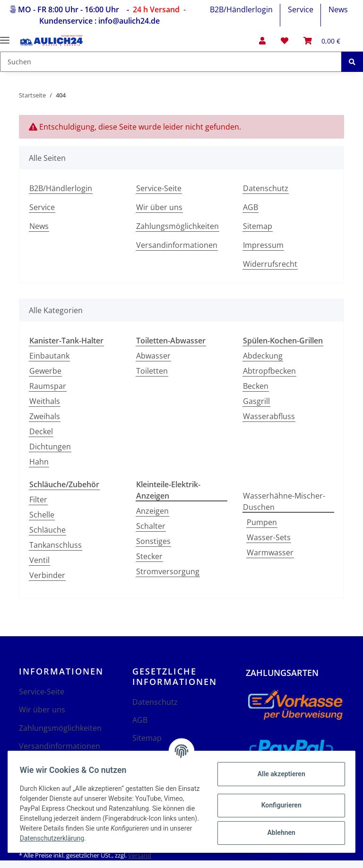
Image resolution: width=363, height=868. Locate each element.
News (338, 9)
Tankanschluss (56, 545)
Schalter (151, 526)
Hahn (39, 462)
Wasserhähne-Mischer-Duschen (284, 501)
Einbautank (49, 356)
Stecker (149, 556)
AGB (251, 207)
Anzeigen (152, 511)
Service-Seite (159, 188)
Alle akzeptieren (278, 774)
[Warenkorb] (322, 41)
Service (301, 9)
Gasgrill (256, 401)
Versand (140, 855)
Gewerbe (45, 371)
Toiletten (152, 371)
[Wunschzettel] (285, 41)
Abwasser (153, 356)
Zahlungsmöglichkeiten (177, 226)
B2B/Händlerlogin (241, 9)
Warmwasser (270, 552)
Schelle (42, 515)
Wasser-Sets (269, 537)
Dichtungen (50, 447)
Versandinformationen (177, 245)
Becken (256, 386)
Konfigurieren (278, 805)
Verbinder (47, 575)
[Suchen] (171, 62)
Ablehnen (278, 833)
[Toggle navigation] (5, 36)
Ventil (39, 560)
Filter (38, 500)
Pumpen (262, 522)
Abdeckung (263, 356)
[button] (262, 41)
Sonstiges (153, 541)
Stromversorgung (168, 571)
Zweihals (45, 416)
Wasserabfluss (269, 416)
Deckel (41, 431)
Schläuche (48, 530)
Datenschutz (266, 188)
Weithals (45, 401)
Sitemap (258, 226)
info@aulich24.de (129, 21)
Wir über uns (159, 207)
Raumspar (48, 386)
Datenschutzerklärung (138, 838)
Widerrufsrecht (270, 264)
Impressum (263, 245)
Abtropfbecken (269, 371)
